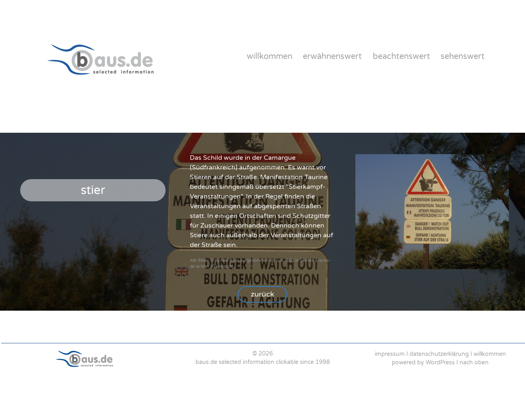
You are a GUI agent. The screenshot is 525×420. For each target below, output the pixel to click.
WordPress (440, 363)
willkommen (270, 56)
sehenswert (463, 56)
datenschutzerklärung (439, 354)
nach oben (474, 363)
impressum (390, 354)
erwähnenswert (332, 56)
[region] (262, 222)
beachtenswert (401, 56)
